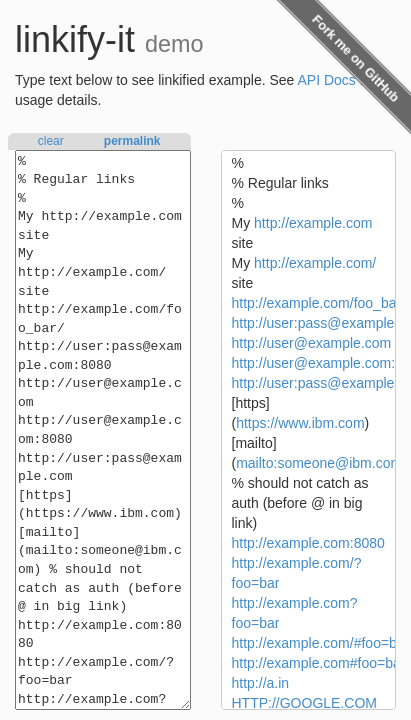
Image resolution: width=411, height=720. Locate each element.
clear (51, 141)
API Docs (327, 80)
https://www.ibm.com (300, 423)
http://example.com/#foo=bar (321, 643)
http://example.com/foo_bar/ (319, 303)
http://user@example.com (312, 343)
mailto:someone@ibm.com (319, 463)
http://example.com (313, 223)
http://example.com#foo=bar (319, 663)
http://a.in (261, 683)
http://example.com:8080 (308, 543)
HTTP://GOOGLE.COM (304, 703)
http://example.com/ (315, 263)
